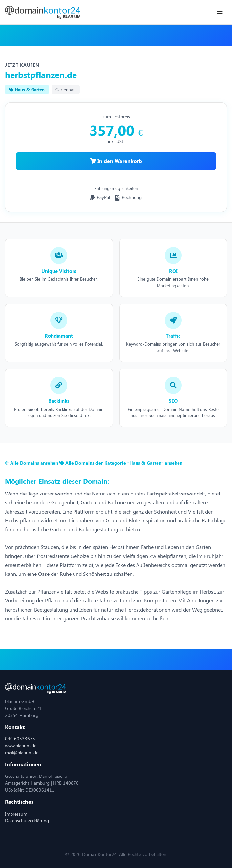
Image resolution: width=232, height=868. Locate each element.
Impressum (16, 814)
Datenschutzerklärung (27, 821)
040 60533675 (20, 739)
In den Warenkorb (116, 161)
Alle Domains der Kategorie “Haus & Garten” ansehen (121, 463)
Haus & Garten (27, 89)
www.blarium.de (21, 746)
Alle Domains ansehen (32, 463)
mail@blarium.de (22, 752)
